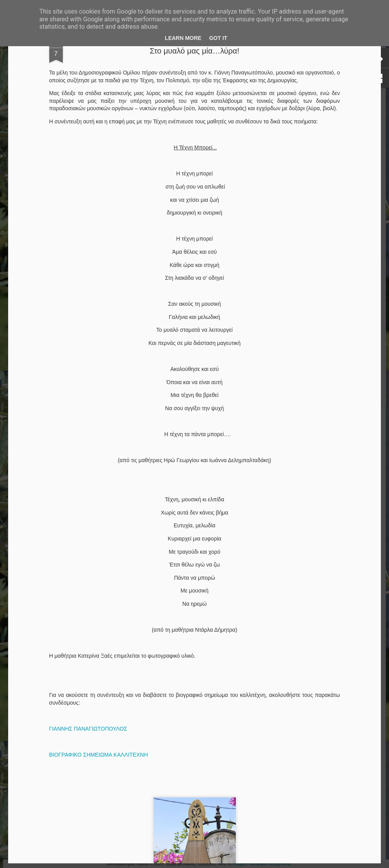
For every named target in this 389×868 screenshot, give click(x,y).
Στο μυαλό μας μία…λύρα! (194, 51)
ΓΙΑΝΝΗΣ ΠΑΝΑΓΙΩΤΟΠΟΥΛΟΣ (88, 729)
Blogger (240, 864)
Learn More (183, 38)
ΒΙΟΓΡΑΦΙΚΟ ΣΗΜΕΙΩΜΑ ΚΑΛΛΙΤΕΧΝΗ (99, 755)
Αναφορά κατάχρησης (270, 864)
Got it (218, 38)
